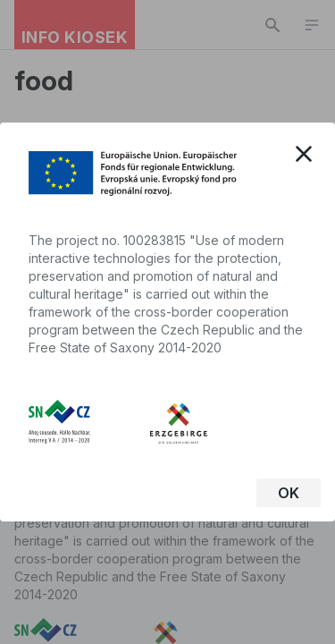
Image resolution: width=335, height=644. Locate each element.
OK (289, 493)
